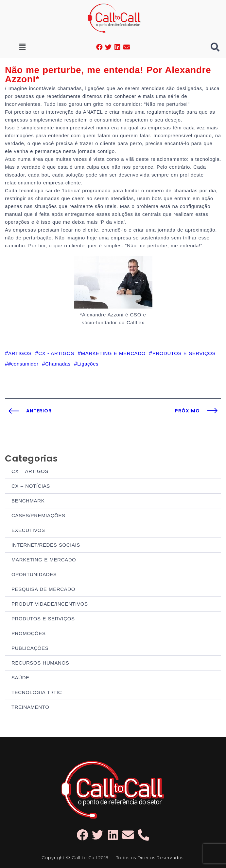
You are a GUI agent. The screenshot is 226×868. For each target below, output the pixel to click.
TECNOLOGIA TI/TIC (37, 692)
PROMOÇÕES (29, 633)
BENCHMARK (28, 501)
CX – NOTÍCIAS (31, 486)
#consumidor (23, 364)
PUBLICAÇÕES (30, 648)
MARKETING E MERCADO (44, 560)
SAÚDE (20, 678)
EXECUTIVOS (28, 530)
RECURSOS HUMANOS (40, 663)
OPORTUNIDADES (34, 574)
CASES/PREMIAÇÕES (38, 515)
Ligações (88, 364)
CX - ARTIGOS (56, 353)
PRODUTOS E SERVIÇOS (43, 619)
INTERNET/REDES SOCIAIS (46, 545)
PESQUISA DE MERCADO (43, 589)
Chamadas (58, 364)
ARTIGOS (20, 353)
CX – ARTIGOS (30, 471)
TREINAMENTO (30, 707)
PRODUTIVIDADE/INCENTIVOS (50, 604)
